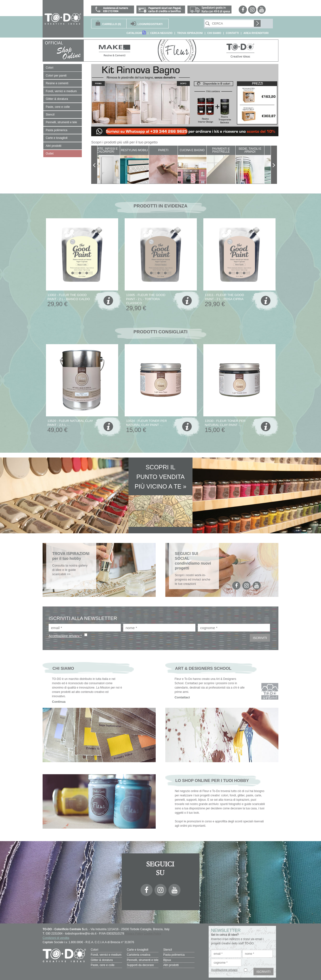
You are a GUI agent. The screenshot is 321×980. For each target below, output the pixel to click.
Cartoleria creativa (138, 955)
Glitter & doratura (102, 960)
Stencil (167, 950)
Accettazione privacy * (65, 636)
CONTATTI (232, 33)
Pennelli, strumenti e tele (143, 960)
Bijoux (167, 960)
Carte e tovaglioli (138, 950)
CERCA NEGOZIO (161, 33)
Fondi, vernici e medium (106, 955)
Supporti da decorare (140, 965)
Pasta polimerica (174, 955)
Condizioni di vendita (56, 938)
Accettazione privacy (224, 970)
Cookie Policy (152, 934)
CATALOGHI (136, 33)
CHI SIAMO (214, 33)
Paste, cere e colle (103, 965)
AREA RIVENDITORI (256, 33)
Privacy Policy (134, 934)
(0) (112, 24)
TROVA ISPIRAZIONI (190, 33)
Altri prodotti (171, 965)
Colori (94, 950)
